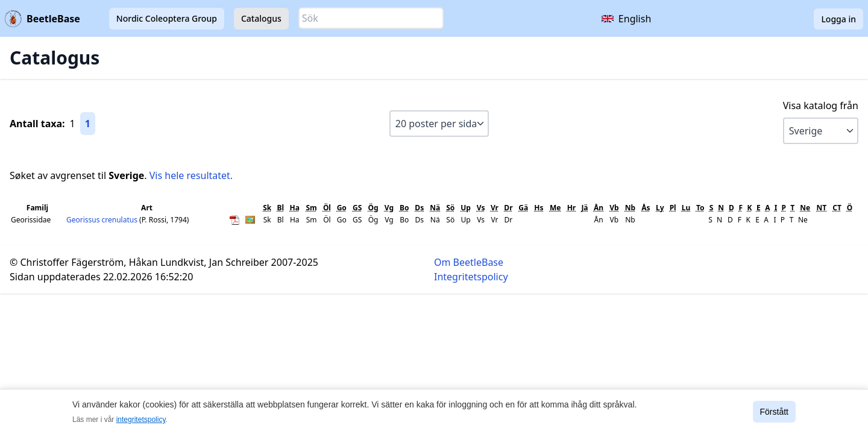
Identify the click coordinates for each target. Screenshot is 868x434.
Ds (419, 208)
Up (466, 208)
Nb (630, 208)
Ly (660, 208)
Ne (805, 208)
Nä (435, 208)
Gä (523, 208)
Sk (267, 208)
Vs (481, 208)
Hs (539, 208)
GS (357, 208)
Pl (673, 208)
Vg (389, 208)
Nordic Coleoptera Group (167, 18)
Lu (686, 208)
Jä (584, 208)
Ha (295, 208)
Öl (327, 208)
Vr (495, 208)
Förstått (774, 412)
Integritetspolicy (471, 277)
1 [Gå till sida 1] (88, 124)
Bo (404, 208)
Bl (280, 208)
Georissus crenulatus (103, 220)
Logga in (838, 19)
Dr (508, 208)
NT (821, 208)
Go (342, 208)
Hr (572, 208)
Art (147, 208)
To (700, 208)
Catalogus (261, 18)
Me (555, 208)
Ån (599, 208)
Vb (614, 208)
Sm (312, 208)
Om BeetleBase (469, 262)
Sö (450, 208)
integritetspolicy (141, 420)
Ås (646, 208)
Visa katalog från (821, 105)
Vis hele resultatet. (191, 175)
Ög (373, 208)
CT (837, 208)
